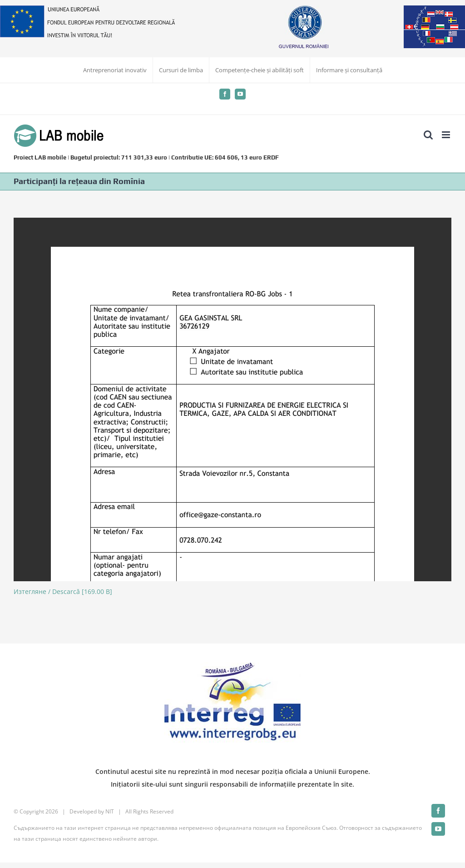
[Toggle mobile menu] (447, 135)
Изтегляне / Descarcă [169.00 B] (63, 591)
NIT (110, 811)
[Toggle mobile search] (428, 135)
